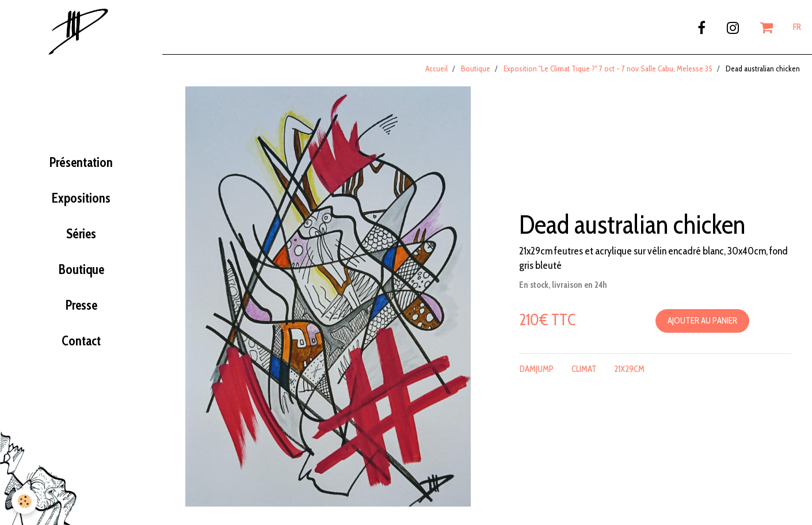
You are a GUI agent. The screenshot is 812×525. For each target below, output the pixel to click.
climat (584, 369)
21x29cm (629, 369)
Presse (81, 305)
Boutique (81, 269)
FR (797, 27)
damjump (537, 369)
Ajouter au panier (702, 321)
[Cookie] (24, 501)
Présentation (81, 162)
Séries (81, 234)
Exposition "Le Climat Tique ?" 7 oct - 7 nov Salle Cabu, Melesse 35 (608, 69)
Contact (81, 341)
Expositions (81, 198)
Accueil (437, 69)
